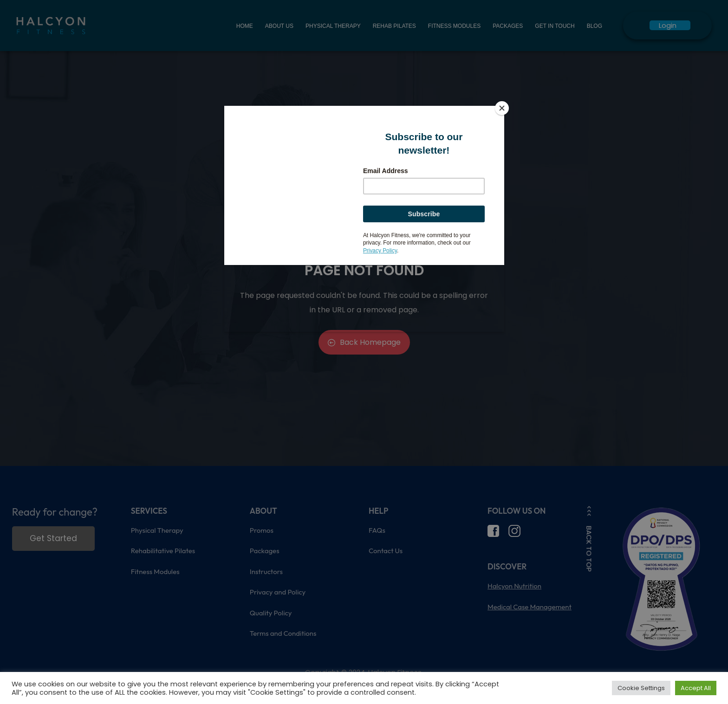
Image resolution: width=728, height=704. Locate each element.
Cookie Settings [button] (641, 688)
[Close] (502, 108)
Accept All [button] (696, 688)
